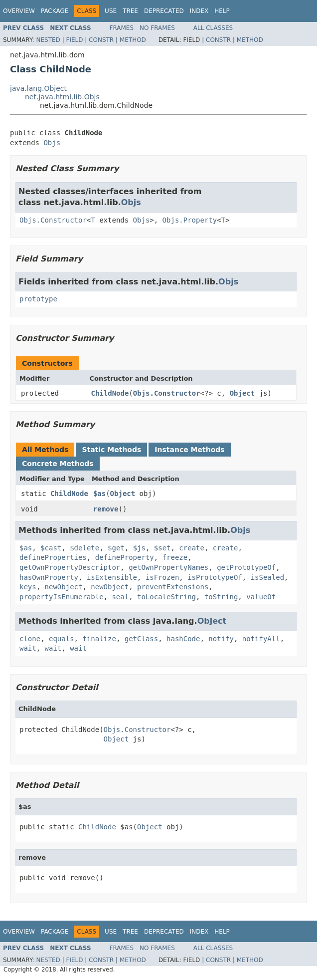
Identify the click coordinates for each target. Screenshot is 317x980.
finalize (99, 639)
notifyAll (261, 639)
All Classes (213, 28)
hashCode (183, 639)
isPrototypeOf (215, 577)
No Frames (157, 28)
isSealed (267, 577)
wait (28, 648)
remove (106, 509)
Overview (19, 11)
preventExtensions (173, 587)
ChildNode (110, 393)
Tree (130, 11)
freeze (175, 557)
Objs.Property (190, 220)
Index (199, 11)
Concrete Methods (58, 464)
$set (162, 548)
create (192, 548)
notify (221, 639)
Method (133, 40)
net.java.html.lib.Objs (62, 97)
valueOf (261, 597)
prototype (38, 299)
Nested (48, 40)
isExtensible (112, 577)
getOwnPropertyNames (168, 567)
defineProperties (53, 557)
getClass (141, 639)
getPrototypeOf (246, 567)
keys (28, 587)
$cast (51, 548)
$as (99, 493)
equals (62, 639)
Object (242, 393)
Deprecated (164, 11)
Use (111, 11)
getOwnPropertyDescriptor (70, 567)
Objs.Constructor (53, 220)
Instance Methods (189, 450)
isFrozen (162, 577)
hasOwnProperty (49, 577)
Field (74, 40)
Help (222, 11)
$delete (84, 548)
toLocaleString (166, 597)
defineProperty (125, 557)
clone (30, 639)
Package (55, 11)
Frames (122, 28)
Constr (101, 40)
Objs (52, 143)
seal (120, 597)
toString (221, 597)
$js (139, 548)
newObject (64, 587)
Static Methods (111, 450)
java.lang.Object (38, 88)
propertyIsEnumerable (62, 597)
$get (116, 548)
